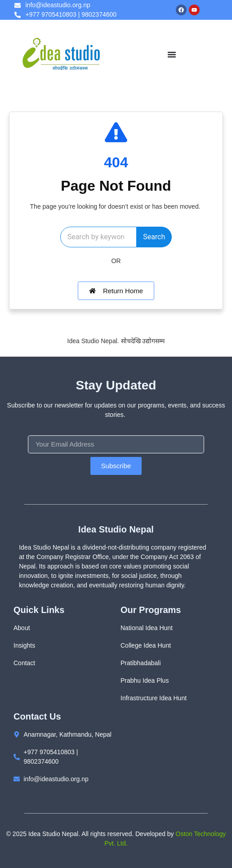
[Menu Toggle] (172, 54)
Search (154, 237)
